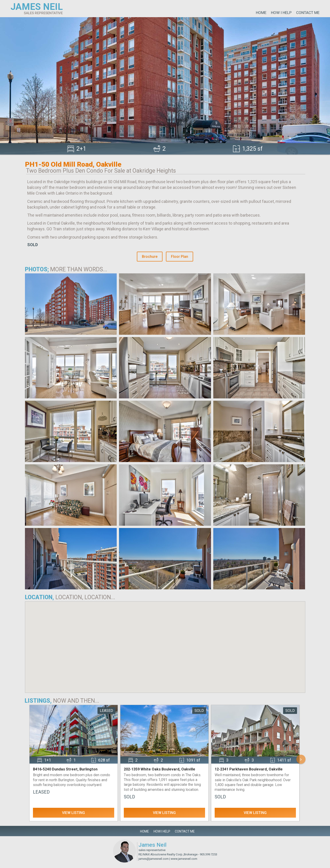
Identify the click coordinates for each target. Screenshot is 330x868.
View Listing (73, 813)
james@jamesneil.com (154, 859)
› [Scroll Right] (301, 759)
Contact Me (308, 13)
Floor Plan (180, 257)
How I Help (281, 13)
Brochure (150, 257)
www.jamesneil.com (184, 859)
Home (261, 13)
